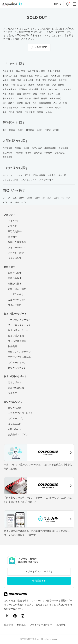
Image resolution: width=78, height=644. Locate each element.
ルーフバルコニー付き (12, 175)
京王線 (44, 89)
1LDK (22, 198)
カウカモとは (15, 408)
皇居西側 (63, 80)
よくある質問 (15, 424)
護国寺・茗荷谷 (47, 94)
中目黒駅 (19, 153)
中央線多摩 (30, 112)
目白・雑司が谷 (24, 94)
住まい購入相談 (16, 336)
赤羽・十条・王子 (29, 108)
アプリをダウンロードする (39, 571)
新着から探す (15, 278)
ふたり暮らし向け (29, 180)
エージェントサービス (19, 320)
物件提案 (12, 346)
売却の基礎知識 (16, 388)
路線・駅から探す (17, 289)
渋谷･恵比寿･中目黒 (36, 71)
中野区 (48, 130)
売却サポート (15, 382)
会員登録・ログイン (18, 434)
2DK (49, 198)
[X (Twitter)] (7, 616)
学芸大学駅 (60, 153)
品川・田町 (16, 80)
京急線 (40, 112)
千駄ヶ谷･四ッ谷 (18, 85)
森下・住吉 (54, 89)
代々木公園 (56, 76)
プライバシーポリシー (41, 625)
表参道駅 (48, 153)
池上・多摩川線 (9, 89)
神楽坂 (6, 80)
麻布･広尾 (21, 71)
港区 (5, 130)
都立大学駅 (8, 153)
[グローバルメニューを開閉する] (74, 4)
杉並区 (56, 130)
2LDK (56, 198)
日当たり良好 (39, 175)
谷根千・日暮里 (40, 99)
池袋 (35, 94)
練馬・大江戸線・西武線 (50, 108)
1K (9, 198)
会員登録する (39, 581)
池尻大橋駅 (37, 148)
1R (4, 198)
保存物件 (12, 237)
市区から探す (15, 284)
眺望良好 (52, 175)
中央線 (6, 85)
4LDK (24, 202)
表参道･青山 (8, 71)
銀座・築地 (28, 80)
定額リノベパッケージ (19, 352)
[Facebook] (15, 616)
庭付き (28, 175)
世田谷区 (30, 130)
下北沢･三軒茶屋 (10, 76)
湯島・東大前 (9, 99)
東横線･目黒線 (26, 76)
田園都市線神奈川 (10, 108)
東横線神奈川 (45, 103)
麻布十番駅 (8, 157)
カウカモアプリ (16, 418)
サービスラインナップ (19, 325)
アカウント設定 (16, 253)
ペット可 (62, 175)
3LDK (5, 202)
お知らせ (12, 226)
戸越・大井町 (58, 85)
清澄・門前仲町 (49, 80)
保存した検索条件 (17, 242)
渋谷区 (39, 130)
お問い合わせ (15, 429)
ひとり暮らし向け (10, 180)
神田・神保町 (56, 99)
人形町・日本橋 (24, 99)
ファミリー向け (46, 180)
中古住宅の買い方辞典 (19, 357)
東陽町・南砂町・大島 (27, 103)
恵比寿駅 (38, 153)
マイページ (14, 221)
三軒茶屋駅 (8, 148)
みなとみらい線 (60, 103)
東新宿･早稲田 (43, 85)
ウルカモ (12, 393)
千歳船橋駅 (64, 148)
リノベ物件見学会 (17, 341)
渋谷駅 (26, 148)
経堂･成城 (34, 89)
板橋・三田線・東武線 (12, 112)
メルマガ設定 (15, 258)
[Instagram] (23, 616)
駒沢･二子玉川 (42, 76)
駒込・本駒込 (9, 103)
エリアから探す (16, 294)
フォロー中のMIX (17, 248)
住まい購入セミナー (18, 330)
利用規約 (21, 625)
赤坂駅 (28, 153)
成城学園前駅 (50, 148)
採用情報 (61, 625)
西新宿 (31, 85)
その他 (48, 112)
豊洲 (38, 80)
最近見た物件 (15, 231)
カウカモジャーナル (18, 362)
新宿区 (12, 130)
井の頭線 (67, 76)
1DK (15, 198)
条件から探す (15, 273)
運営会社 (8, 625)
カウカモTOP (39, 47)
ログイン (58, 4)
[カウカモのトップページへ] (11, 4)
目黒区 (20, 130)
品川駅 (18, 148)
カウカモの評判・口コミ (20, 413)
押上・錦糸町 (9, 94)
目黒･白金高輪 (54, 71)
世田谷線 (23, 89)
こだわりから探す (17, 300)
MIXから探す (15, 305)
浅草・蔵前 (67, 89)
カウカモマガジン (17, 368)
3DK (68, 198)
